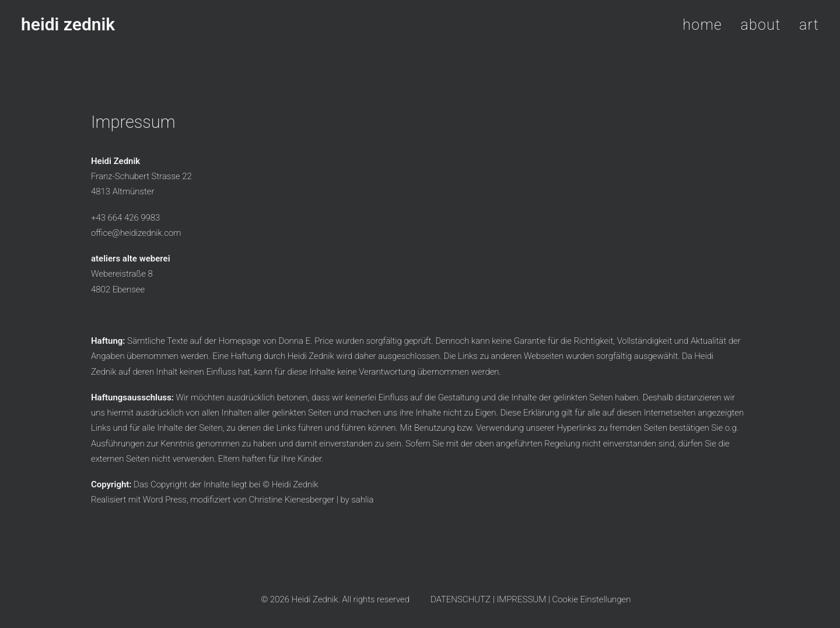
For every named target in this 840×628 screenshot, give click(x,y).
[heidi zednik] (68, 25)
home (702, 25)
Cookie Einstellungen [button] (592, 599)
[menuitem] (706, 25)
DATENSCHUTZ (461, 599)
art (809, 25)
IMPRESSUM (521, 599)
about (761, 25)
